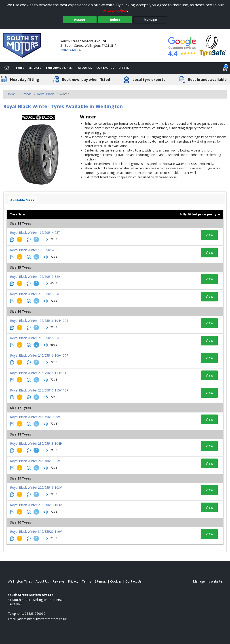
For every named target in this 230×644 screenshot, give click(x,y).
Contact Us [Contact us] (105, 68)
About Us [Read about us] (42, 581)
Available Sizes (22, 200)
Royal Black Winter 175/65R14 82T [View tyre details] (35, 250)
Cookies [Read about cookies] (116, 581)
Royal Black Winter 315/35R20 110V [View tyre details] (36, 531)
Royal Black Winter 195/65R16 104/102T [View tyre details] (39, 321)
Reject (115, 20)
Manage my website (208, 581)
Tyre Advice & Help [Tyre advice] (60, 68)
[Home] (7, 68)
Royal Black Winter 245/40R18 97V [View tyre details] (35, 461)
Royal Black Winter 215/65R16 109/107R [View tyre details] (39, 355)
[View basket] (225, 68)
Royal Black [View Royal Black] (45, 94)
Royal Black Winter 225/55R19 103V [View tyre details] (36, 487)
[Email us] (42, 619)
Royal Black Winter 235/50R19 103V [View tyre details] (36, 505)
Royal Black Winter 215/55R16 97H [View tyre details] (35, 338)
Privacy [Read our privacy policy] (73, 581)
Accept (80, 20)
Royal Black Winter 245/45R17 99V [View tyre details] (35, 417)
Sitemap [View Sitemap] (101, 581)
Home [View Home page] (11, 94)
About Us (85, 68)
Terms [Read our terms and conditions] (87, 581)
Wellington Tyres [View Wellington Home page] (20, 581)
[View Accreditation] (213, 45)
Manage (150, 20)
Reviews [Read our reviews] (58, 581)
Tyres (20, 68)
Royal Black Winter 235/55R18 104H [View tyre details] (36, 443)
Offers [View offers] (124, 68)
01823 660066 (71, 50)
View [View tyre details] (209, 235)
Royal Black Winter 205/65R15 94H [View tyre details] (35, 294)
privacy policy (115, 10)
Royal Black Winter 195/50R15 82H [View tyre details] (35, 277)
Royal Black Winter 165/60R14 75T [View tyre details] (35, 233)
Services (35, 68)
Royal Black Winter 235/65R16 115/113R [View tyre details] (39, 390)
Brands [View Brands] (26, 94)
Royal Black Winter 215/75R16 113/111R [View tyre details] (39, 373)
